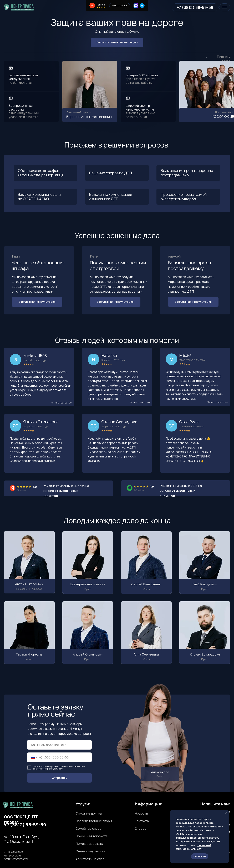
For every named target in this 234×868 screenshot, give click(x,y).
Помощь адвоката (89, 844)
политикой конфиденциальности (49, 769)
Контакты (142, 821)
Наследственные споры (94, 821)
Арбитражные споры (91, 859)
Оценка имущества (90, 851)
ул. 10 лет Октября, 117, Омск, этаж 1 (22, 839)
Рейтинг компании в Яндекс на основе (66, 491)
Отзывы (141, 828)
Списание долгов (89, 813)
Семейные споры (89, 828)
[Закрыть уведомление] (226, 813)
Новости (141, 813)
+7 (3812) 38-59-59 (25, 825)
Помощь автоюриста (92, 836)
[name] (59, 745)
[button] (61, 403)
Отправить (59, 778)
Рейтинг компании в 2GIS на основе (181, 491)
